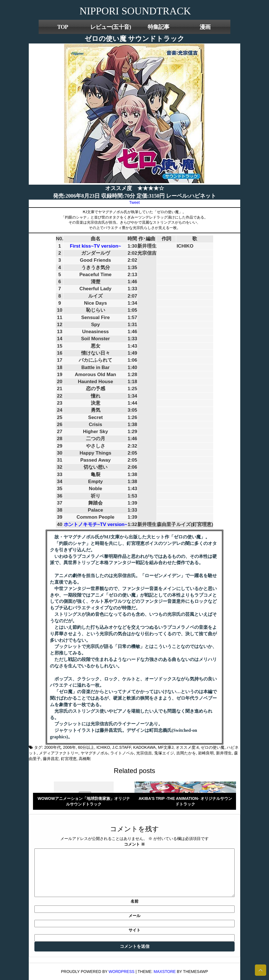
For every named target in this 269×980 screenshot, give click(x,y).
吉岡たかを (186, 753)
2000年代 (53, 747)
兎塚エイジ (164, 753)
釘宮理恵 (69, 759)
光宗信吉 (144, 753)
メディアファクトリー (59, 753)
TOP (63, 27)
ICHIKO (103, 747)
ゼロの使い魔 (213, 747)
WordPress (122, 972)
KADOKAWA (144, 747)
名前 (134, 901)
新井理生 (224, 753)
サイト (134, 930)
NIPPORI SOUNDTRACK (135, 11)
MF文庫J (166, 747)
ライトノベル (122, 753)
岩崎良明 (206, 753)
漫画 (205, 27)
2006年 (70, 747)
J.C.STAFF (122, 747)
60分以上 (86, 747)
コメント (134, 844)
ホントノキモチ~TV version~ (96, 524)
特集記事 (158, 27)
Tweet (134, 202)
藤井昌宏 (51, 759)
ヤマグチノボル (94, 753)
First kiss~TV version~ (95, 246)
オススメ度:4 (187, 747)
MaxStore (165, 972)
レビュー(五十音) (111, 27)
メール (134, 916)
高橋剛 (85, 759)
